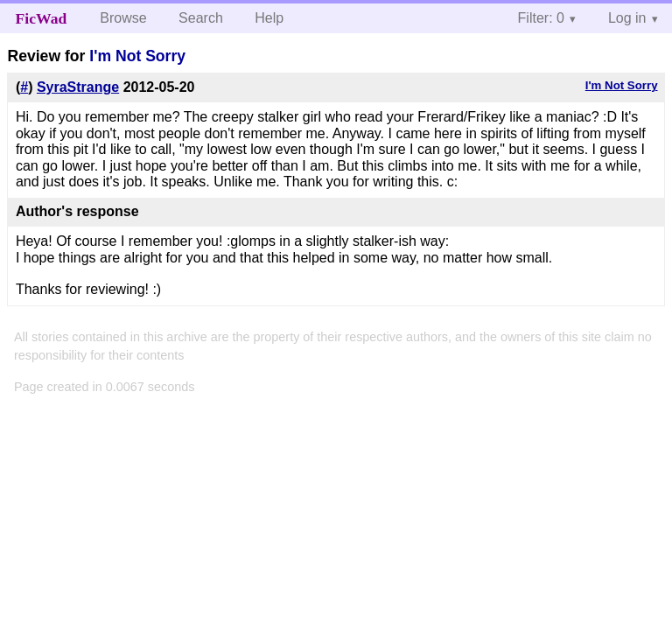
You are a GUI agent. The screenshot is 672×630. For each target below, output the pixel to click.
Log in (627, 18)
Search (201, 18)
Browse (123, 18)
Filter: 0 (541, 18)
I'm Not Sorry (137, 56)
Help (269, 18)
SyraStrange (78, 87)
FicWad (42, 18)
